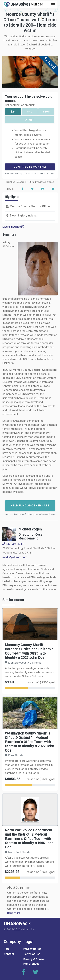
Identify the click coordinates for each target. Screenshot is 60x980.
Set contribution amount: (20, 105)
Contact (9, 954)
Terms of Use (32, 954)
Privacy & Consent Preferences (35, 961)
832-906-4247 (13, 544)
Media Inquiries (13, 227)
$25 (13, 112)
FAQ (6, 949)
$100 (46, 112)
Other (30, 120)
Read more (14, 913)
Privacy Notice (32, 949)
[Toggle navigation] (53, 5)
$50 (30, 112)
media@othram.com (15, 557)
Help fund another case (30, 506)
